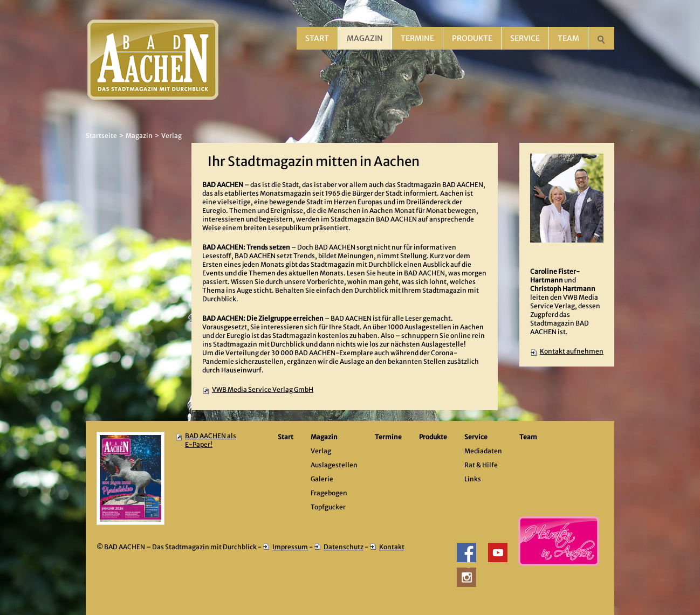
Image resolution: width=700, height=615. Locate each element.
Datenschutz (344, 547)
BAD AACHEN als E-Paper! (211, 440)
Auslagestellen (334, 465)
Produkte (472, 38)
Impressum (290, 547)
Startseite (101, 136)
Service (525, 38)
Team (568, 38)
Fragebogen (329, 493)
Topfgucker (328, 507)
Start (317, 38)
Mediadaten (483, 451)
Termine (417, 38)
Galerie (322, 479)
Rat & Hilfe (481, 465)
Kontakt (392, 547)
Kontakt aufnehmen (572, 351)
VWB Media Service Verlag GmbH (263, 389)
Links (473, 479)
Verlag (171, 136)
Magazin (365, 38)
